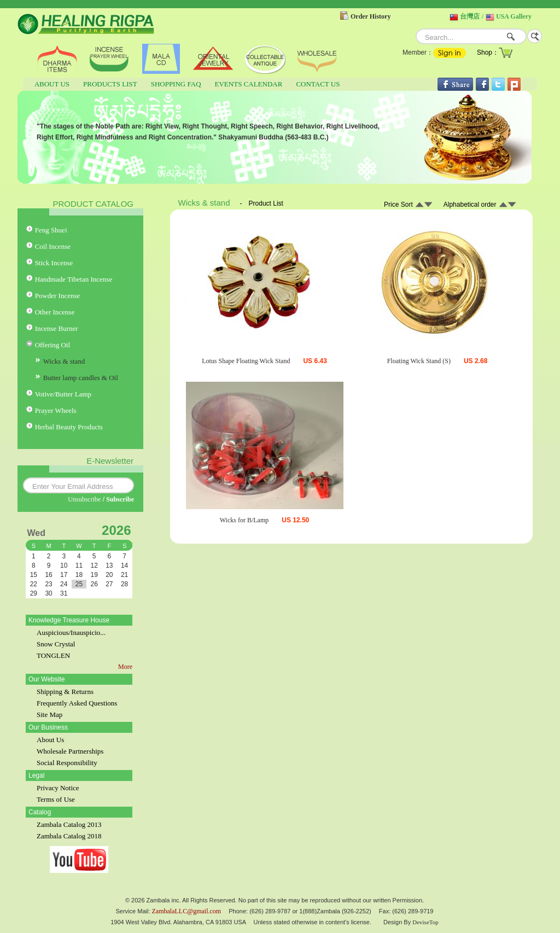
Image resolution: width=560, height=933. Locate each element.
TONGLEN (53, 655)
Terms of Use (56, 799)
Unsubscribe (84, 499)
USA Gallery (514, 16)
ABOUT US (52, 84)
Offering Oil (52, 345)
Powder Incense (58, 296)
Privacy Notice (58, 788)
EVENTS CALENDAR (249, 84)
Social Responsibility (67, 763)
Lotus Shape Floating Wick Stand (246, 361)
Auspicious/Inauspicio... (71, 632)
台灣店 (470, 16)
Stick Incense (54, 263)
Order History (371, 16)
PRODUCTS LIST (110, 84)
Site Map (49, 715)
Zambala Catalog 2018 (69, 836)
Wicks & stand (64, 361)
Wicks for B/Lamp (244, 520)
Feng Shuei (51, 230)
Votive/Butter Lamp (63, 394)
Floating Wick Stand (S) (419, 361)
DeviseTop (425, 922)
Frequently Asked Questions (77, 703)
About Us (50, 740)
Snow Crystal (56, 644)
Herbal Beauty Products (69, 427)
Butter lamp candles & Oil (81, 378)
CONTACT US (318, 84)
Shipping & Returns (65, 692)
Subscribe (120, 499)
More (125, 667)
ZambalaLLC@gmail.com (187, 911)
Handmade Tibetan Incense (74, 279)
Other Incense (55, 312)
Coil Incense (53, 246)
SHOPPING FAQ (176, 84)
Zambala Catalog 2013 (69, 824)
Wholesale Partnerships (70, 751)
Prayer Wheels (56, 410)
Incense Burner (57, 328)
